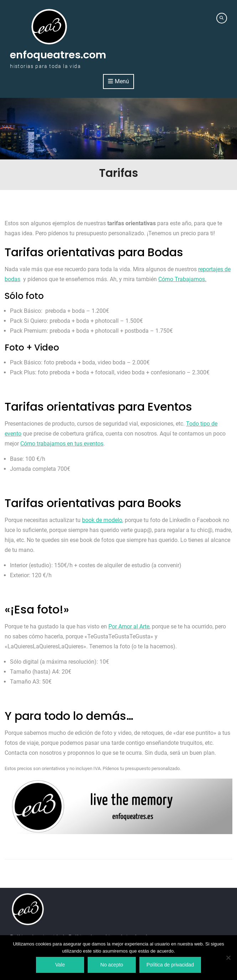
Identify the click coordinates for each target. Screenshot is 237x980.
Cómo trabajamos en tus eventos (62, 444)
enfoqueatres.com (58, 55)
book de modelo (102, 520)
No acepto (112, 965)
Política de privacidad (170, 965)
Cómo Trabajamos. (182, 279)
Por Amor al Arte (129, 626)
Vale (60, 965)
